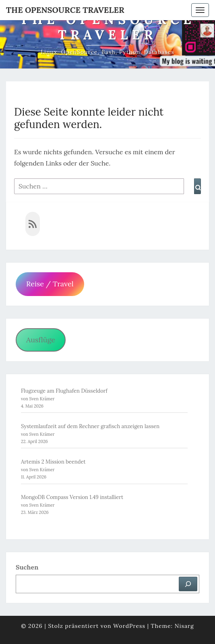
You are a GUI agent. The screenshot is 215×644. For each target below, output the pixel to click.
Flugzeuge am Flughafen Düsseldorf (64, 391)
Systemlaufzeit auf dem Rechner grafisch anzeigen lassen (90, 426)
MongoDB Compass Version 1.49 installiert (72, 497)
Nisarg (184, 626)
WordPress (129, 626)
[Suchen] (188, 584)
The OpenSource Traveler (65, 10)
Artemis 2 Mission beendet (53, 462)
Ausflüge (41, 340)
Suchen (27, 567)
